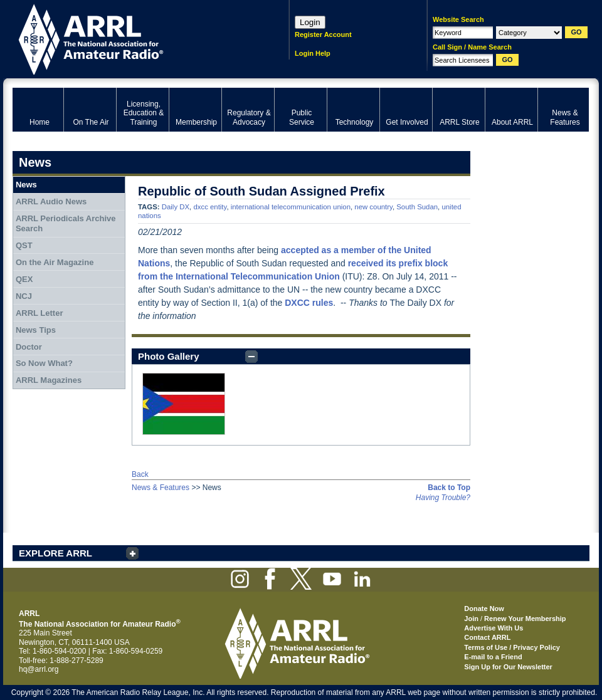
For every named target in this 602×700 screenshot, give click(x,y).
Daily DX (176, 207)
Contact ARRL (487, 637)
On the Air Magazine (55, 262)
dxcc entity (210, 207)
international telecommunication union (291, 207)
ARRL (135, 38)
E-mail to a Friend (493, 657)
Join (471, 619)
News (26, 185)
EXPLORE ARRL (55, 553)
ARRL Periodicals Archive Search (66, 223)
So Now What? (44, 363)
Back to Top (449, 488)
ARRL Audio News (51, 201)
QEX (24, 279)
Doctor (29, 347)
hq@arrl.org (39, 669)
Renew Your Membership (525, 619)
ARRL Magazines (49, 380)
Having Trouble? (443, 498)
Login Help (313, 53)
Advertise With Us (494, 628)
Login (310, 22)
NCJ (24, 296)
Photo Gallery (169, 356)
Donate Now (484, 609)
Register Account (323, 34)
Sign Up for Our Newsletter (508, 667)
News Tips (36, 330)
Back (140, 474)
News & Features (161, 488)
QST (24, 245)
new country (373, 207)
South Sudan (417, 207)
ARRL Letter (40, 313)
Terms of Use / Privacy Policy (512, 647)
